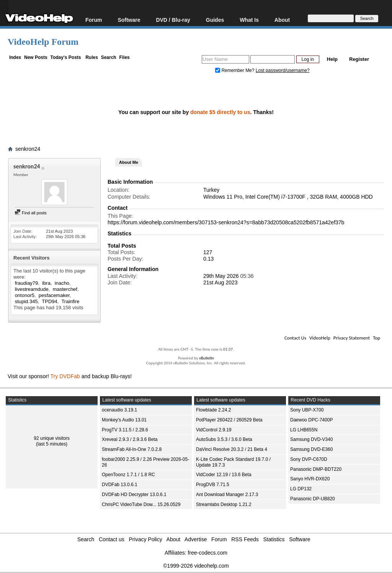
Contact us (112, 539)
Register (359, 59)
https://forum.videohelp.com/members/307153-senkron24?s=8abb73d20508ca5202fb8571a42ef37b (226, 222)
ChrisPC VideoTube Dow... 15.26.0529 (141, 504)
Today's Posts (65, 57)
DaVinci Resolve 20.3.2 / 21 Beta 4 (232, 449)
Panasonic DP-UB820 (313, 499)
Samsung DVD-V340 (311, 439)
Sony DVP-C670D (309, 459)
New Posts (36, 57)
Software (129, 20)
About (282, 20)
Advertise (196, 539)
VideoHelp (320, 338)
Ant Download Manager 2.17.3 (227, 495)
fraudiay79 (27, 283)
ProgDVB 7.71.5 (213, 485)
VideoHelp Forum (43, 42)
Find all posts (31, 213)
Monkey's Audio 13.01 (124, 420)
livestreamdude (32, 289)
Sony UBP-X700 (307, 410)
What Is (249, 20)
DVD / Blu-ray (173, 20)
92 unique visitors (51, 438)
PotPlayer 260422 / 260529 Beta (229, 420)
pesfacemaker (54, 295)
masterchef (65, 289)
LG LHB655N (304, 430)
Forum (94, 20)
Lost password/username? (283, 70)
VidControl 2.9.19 (214, 430)
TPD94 (49, 301)
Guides (215, 20)
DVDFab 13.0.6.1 (120, 485)
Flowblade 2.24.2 (213, 410)
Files (124, 57)
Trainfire (70, 301)
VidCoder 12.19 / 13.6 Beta (224, 475)
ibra (46, 283)
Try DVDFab (65, 376)
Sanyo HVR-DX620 (310, 479)
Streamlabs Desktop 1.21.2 (224, 504)
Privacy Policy (146, 539)
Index (15, 57)
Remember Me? (235, 70)
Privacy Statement (352, 338)
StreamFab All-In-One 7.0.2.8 (132, 449)
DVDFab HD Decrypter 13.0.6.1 (134, 495)
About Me (129, 162)
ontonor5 (25, 295)
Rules (92, 57)
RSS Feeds (245, 539)
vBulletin (207, 358)
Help (332, 59)
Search (109, 57)
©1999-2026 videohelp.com (196, 566)
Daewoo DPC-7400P (311, 420)
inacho (62, 283)
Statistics (274, 539)
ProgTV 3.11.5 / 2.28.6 (125, 430)
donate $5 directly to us (220, 112)
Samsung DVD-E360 (311, 449)
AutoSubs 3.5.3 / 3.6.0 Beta (224, 439)
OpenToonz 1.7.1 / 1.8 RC (128, 475)
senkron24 (28, 149)
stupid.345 (26, 301)
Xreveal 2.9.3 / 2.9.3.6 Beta (130, 439)
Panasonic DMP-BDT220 (316, 469)
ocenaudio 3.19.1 (119, 410)
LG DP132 (301, 489)
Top (376, 338)
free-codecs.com (207, 553)
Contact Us (295, 338)
